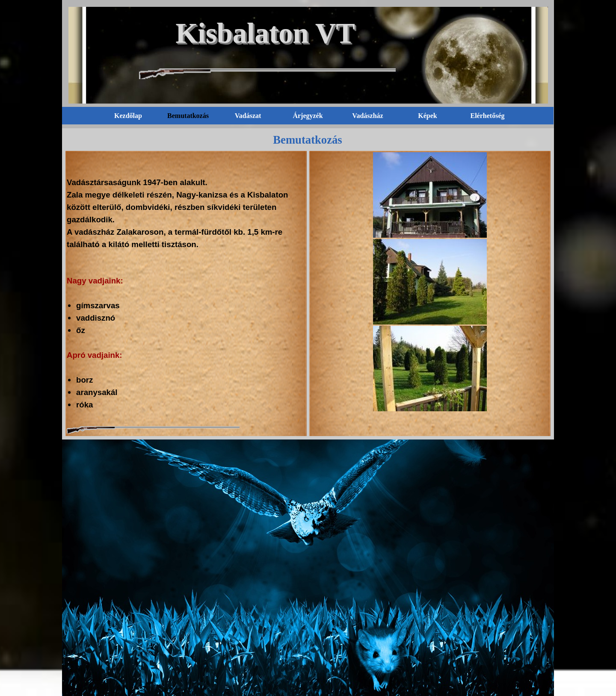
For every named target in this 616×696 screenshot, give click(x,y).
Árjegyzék (308, 116)
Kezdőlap (128, 116)
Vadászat (248, 116)
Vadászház (367, 116)
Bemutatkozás (188, 116)
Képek (427, 116)
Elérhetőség (488, 116)
